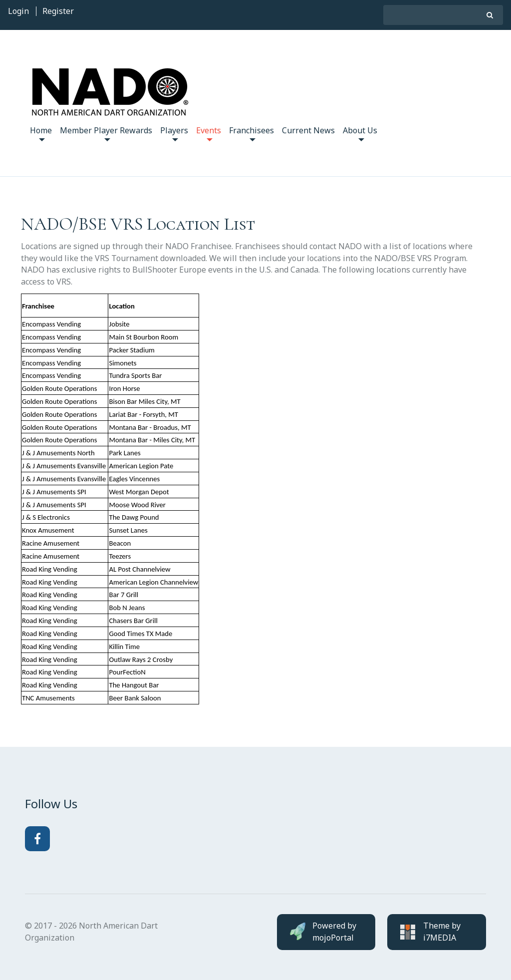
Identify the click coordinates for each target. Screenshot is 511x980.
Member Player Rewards (106, 133)
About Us (360, 133)
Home (41, 133)
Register (58, 11)
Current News (308, 130)
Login (18, 11)
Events (209, 133)
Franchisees (252, 133)
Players (174, 133)
